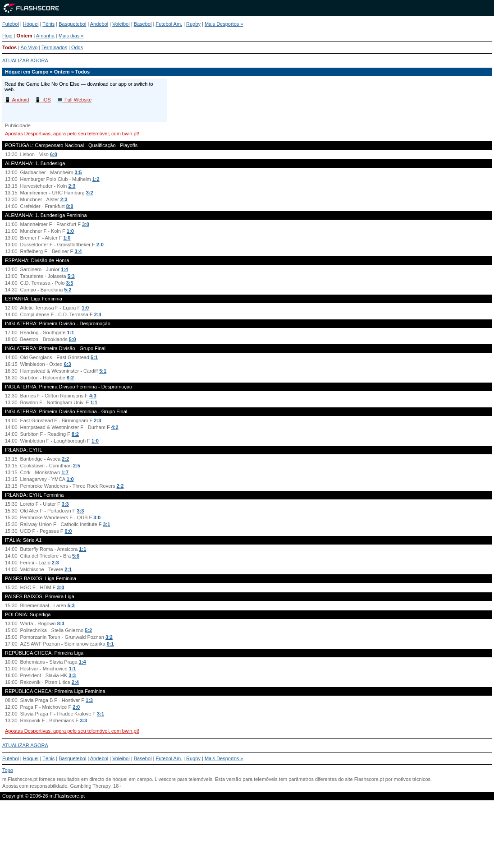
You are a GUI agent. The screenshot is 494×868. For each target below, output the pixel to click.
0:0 (69, 531)
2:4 (98, 314)
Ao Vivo (29, 47)
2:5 (77, 466)
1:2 (96, 179)
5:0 (73, 339)
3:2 (90, 193)
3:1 (107, 524)
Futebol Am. (169, 24)
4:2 (115, 427)
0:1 (110, 644)
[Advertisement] (247, 838)
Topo (8, 770)
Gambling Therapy (90, 786)
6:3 (68, 364)
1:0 (70, 231)
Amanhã (45, 36)
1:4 (64, 269)
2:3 (72, 186)
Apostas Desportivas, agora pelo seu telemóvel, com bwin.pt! (72, 134)
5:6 (76, 556)
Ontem (25, 36)
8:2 (70, 378)
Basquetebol (72, 24)
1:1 (71, 332)
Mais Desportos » (224, 24)
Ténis (48, 24)
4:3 (93, 396)
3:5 (78, 172)
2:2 (65, 459)
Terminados (54, 47)
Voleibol (121, 24)
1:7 (65, 472)
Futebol (11, 24)
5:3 (71, 276)
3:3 (65, 504)
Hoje (7, 36)
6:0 (54, 154)
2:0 (100, 245)
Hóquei (31, 24)
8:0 (70, 206)
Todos (9, 47)
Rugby (193, 24)
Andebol (99, 24)
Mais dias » (71, 36)
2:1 (68, 569)
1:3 (89, 700)
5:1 (94, 357)
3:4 (78, 251)
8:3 (61, 623)
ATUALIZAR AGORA (25, 60)
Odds (77, 47)
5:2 (68, 290)
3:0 (86, 224)
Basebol (143, 24)
